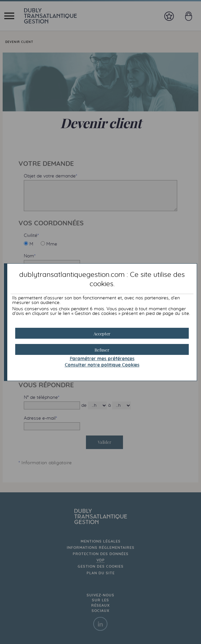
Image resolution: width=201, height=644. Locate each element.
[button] (102, 333)
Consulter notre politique (102, 365)
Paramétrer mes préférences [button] (102, 359)
